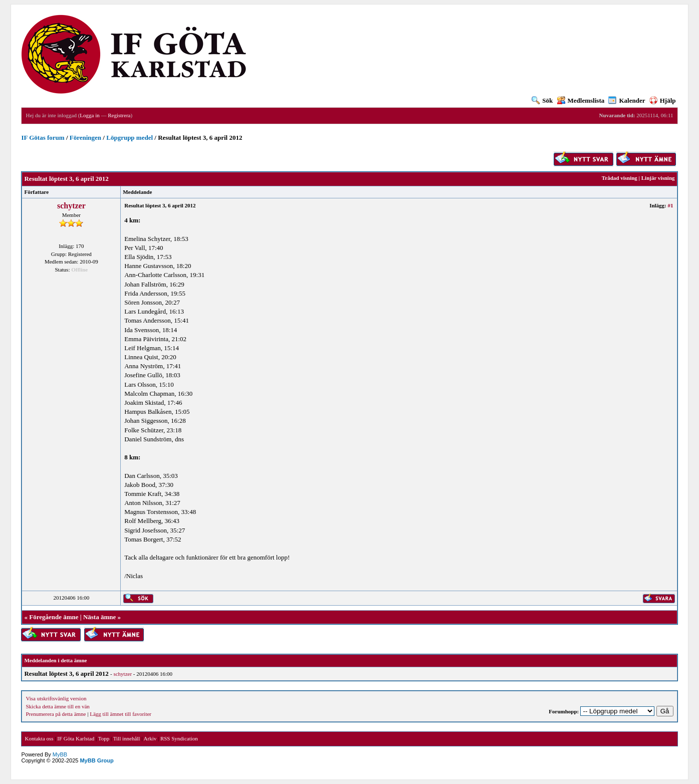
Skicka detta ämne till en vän (57, 706)
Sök (542, 100)
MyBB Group (96, 760)
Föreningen (85, 138)
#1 (671, 205)
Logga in (89, 115)
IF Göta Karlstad (76, 738)
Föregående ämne (54, 617)
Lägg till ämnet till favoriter (121, 714)
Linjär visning (658, 178)
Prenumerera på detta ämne (56, 714)
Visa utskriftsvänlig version (56, 698)
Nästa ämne (99, 617)
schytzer (71, 206)
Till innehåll (127, 738)
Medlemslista (581, 100)
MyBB (60, 754)
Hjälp (663, 100)
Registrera (119, 115)
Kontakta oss (39, 738)
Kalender (627, 100)
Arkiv (150, 738)
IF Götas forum (43, 138)
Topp (104, 738)
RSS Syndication (179, 738)
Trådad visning (620, 178)
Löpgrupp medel (130, 138)
